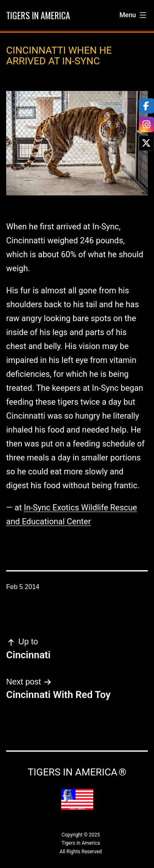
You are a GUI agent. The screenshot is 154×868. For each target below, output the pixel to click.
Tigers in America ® (77, 772)
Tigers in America (38, 15)
